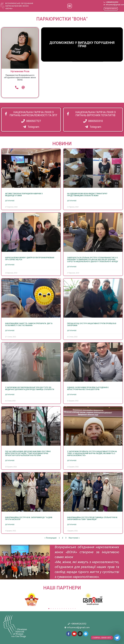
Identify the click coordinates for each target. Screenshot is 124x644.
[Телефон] (17, 87)
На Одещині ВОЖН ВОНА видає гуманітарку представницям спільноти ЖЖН (87, 195)
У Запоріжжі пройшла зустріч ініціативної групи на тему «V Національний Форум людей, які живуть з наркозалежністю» (92, 453)
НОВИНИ (62, 144)
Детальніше (10, 201)
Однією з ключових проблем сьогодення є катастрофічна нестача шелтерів (88, 388)
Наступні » (74, 538)
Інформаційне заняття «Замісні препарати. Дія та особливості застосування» (29, 324)
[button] (70, 6)
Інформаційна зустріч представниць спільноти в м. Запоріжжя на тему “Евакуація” (92, 518)
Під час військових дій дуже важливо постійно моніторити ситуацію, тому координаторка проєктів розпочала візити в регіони (28, 453)
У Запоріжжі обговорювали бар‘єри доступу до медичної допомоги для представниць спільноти (30, 388)
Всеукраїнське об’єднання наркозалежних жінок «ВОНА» (19, 6)
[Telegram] (117, 638)
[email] (23, 87)
